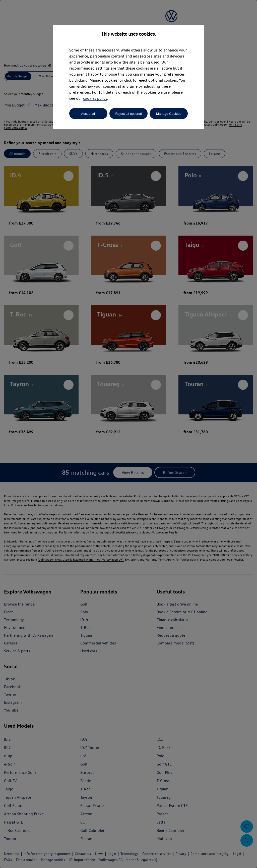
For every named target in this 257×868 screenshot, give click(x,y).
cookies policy (95, 98)
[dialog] (128, 434)
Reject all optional (128, 114)
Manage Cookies (169, 114)
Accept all (88, 114)
